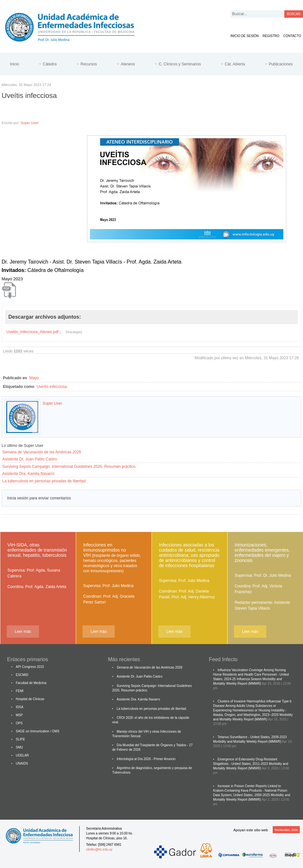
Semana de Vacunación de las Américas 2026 (42, 452)
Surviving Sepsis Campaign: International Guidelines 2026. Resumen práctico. (69, 467)
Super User (30, 123)
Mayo (34, 378)
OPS (19, 723)
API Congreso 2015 (30, 667)
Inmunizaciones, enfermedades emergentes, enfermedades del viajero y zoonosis (262, 553)
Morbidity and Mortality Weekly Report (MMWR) (247, 742)
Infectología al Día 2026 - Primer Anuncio (146, 759)
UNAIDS (22, 763)
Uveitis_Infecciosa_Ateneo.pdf (32, 332)
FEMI (20, 691)
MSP (19, 715)
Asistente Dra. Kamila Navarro (28, 474)
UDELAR (22, 755)
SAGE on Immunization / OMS (38, 731)
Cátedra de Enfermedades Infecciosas (75, 26)
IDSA (20, 707)
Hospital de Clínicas (30, 699)
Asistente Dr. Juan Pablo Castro (30, 459)
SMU (19, 747)
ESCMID (22, 675)
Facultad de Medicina (31, 683)
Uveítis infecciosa (52, 387)
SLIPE (20, 739)
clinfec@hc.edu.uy (99, 849)
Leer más (23, 632)
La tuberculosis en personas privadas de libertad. (44, 481)
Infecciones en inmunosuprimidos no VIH (112, 558)
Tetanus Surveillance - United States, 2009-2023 (252, 737)
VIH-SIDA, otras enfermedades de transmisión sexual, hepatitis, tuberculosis (37, 550)
